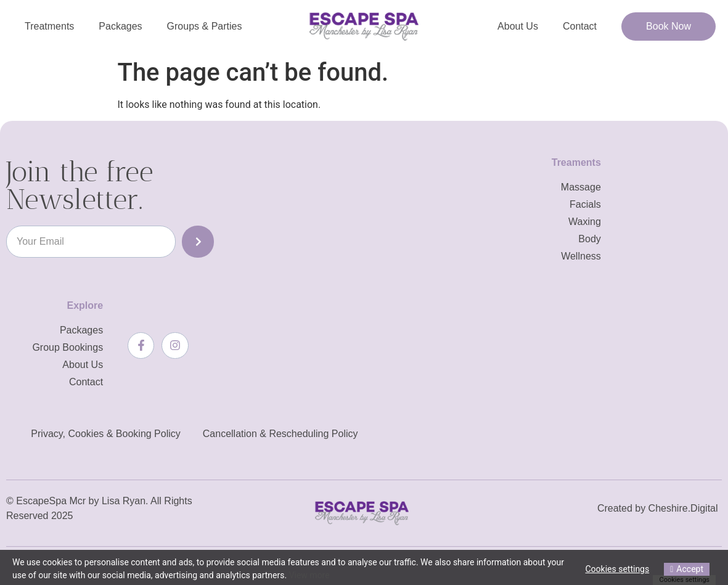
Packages (120, 26)
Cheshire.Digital (683, 508)
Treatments (49, 26)
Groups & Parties (205, 26)
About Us (518, 26)
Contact (580, 26)
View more (309, 575)
